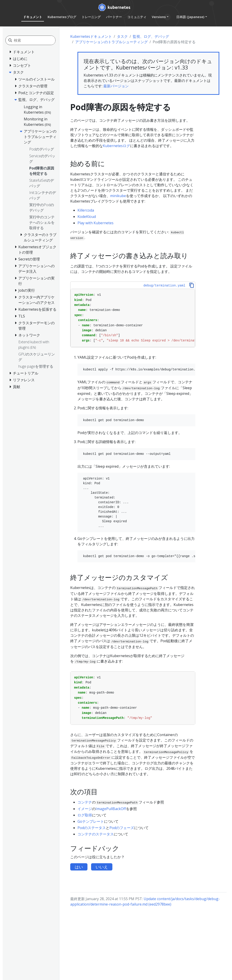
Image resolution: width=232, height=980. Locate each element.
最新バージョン (116, 86)
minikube (118, 196)
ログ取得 (85, 815)
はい (79, 867)
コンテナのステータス (96, 834)
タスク (122, 36)
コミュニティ (137, 17)
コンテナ (85, 802)
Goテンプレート (91, 821)
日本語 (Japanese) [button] (190, 17)
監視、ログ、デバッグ (151, 36)
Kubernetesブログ (62, 17)
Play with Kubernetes (95, 223)
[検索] (35, 40)
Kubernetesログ (116, 146)
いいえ (102, 867)
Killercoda (86, 210)
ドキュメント (33, 17)
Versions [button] (159, 17)
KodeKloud (87, 217)
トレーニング (91, 17)
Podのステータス (92, 828)
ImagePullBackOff (111, 809)
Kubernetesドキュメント (91, 36)
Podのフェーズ (122, 828)
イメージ (85, 809)
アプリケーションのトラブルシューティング (111, 42)
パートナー (114, 17)
